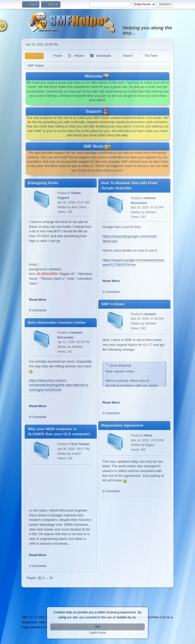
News (148, 435)
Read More (38, 300)
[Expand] (124, 366)
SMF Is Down (113, 304)
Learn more (98, 633)
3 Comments (38, 566)
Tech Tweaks (80, 444)
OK (97, 627)
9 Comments (38, 310)
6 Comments (38, 417)
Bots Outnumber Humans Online (56, 323)
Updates (150, 314)
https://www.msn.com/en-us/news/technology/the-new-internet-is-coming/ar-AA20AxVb (59, 385)
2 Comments (111, 491)
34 (51, 578)
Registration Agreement (122, 425)
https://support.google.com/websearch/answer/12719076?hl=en (134, 262)
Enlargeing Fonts (43, 183)
